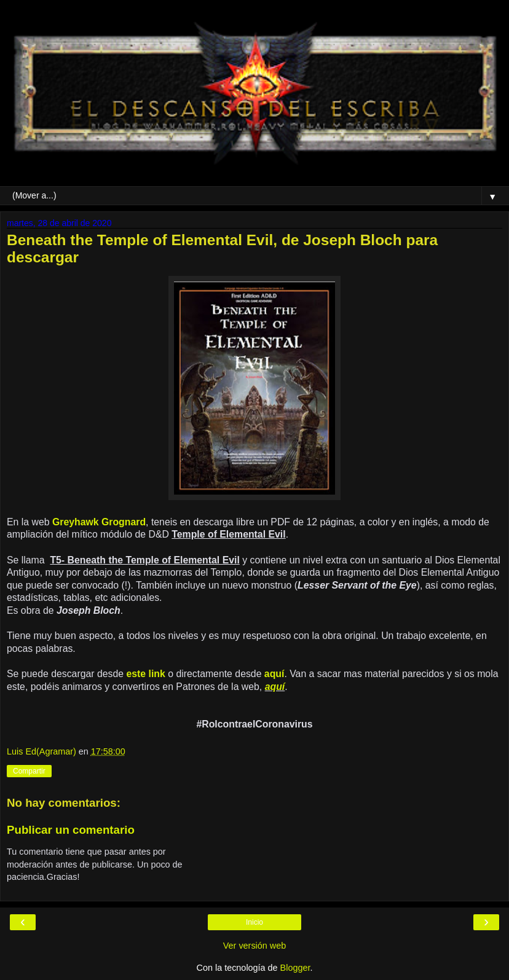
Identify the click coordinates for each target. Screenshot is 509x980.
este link (144, 674)
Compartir (29, 771)
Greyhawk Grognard (99, 522)
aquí (274, 674)
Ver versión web (254, 946)
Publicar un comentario (71, 830)
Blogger (295, 968)
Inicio (254, 922)
